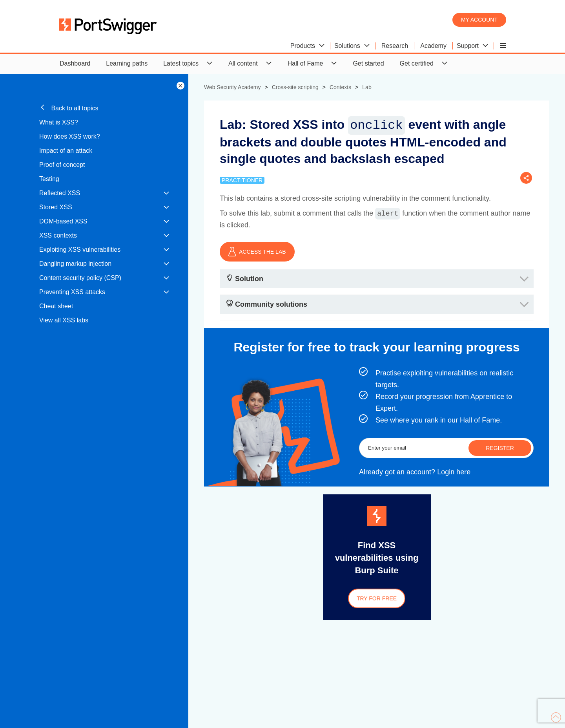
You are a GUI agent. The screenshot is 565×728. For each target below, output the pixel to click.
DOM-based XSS (63, 221)
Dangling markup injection (75, 264)
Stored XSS (56, 207)
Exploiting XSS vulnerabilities (80, 250)
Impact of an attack (66, 151)
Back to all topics (69, 108)
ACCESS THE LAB (257, 252)
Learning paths (127, 63)
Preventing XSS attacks (72, 292)
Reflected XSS (60, 193)
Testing (49, 179)
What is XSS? (59, 122)
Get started (368, 63)
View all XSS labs (64, 320)
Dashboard (75, 63)
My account (479, 20)
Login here (454, 472)
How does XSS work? (70, 136)
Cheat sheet (56, 306)
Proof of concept (62, 165)
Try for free (377, 598)
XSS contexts (58, 235)
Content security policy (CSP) (80, 278)
